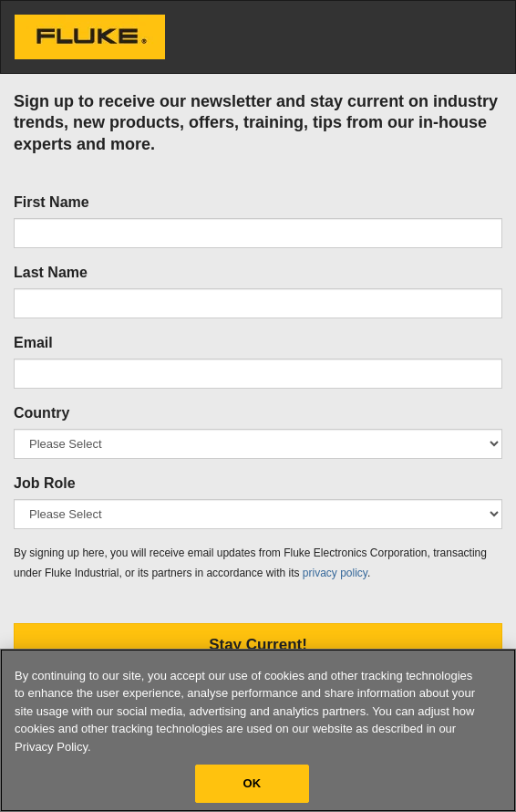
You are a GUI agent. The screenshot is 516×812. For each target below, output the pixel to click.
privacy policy (335, 573)
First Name (52, 202)
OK (253, 783)
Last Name (51, 272)
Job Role (45, 483)
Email (33, 343)
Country (41, 413)
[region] (258, 730)
